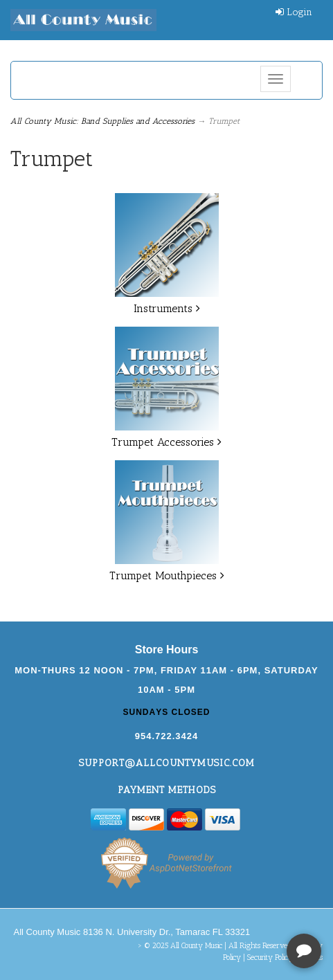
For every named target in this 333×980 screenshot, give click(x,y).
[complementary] (233, 904)
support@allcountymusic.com (167, 763)
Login (294, 12)
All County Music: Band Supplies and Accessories (102, 121)
